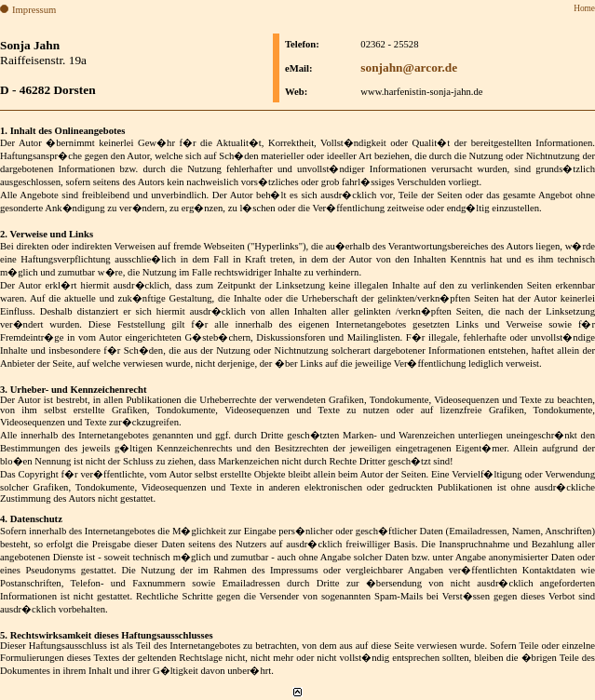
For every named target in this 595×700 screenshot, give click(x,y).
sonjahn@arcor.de (409, 67)
